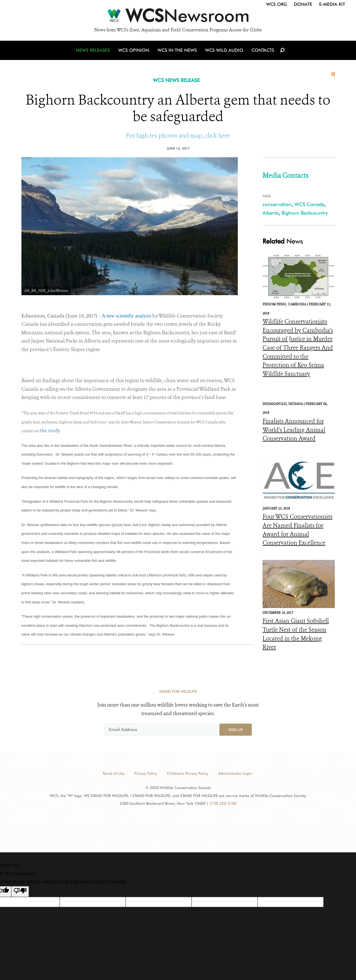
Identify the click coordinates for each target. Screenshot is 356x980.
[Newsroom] (178, 17)
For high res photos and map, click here (178, 135)
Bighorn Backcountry (305, 213)
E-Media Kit (332, 4)
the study (50, 431)
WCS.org (277, 4)
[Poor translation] (20, 892)
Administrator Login (235, 773)
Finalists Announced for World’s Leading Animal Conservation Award (294, 430)
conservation (277, 204)
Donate (303, 4)
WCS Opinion (134, 50)
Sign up (236, 730)
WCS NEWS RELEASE (176, 80)
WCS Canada (309, 204)
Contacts (263, 50)
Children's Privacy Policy (188, 773)
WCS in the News (177, 50)
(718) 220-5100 (223, 803)
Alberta (271, 213)
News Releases (93, 50)
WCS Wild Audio (224, 50)
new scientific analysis (129, 316)
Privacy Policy (146, 773)
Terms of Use (114, 773)
